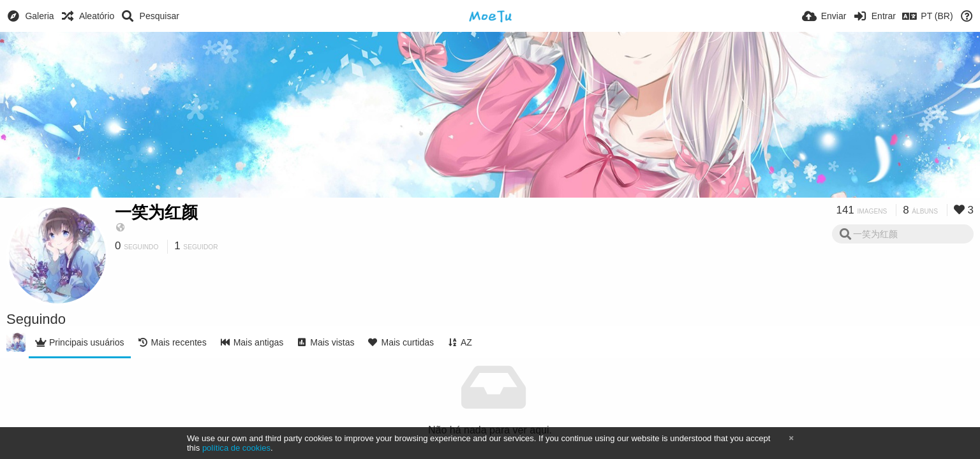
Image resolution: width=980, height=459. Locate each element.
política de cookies (236, 448)
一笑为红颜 (156, 212)
